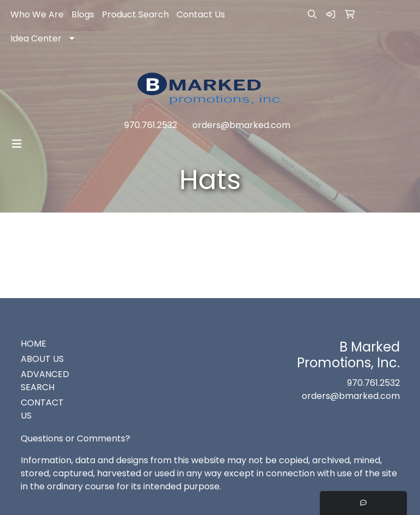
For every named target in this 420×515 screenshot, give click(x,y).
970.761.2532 (151, 125)
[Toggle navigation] (17, 144)
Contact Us (201, 14)
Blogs (83, 14)
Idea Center (36, 38)
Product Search (135, 14)
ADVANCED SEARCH (45, 381)
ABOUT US (42, 359)
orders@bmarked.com (241, 125)
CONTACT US (42, 409)
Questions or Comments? (75, 438)
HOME (34, 344)
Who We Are (37, 14)
